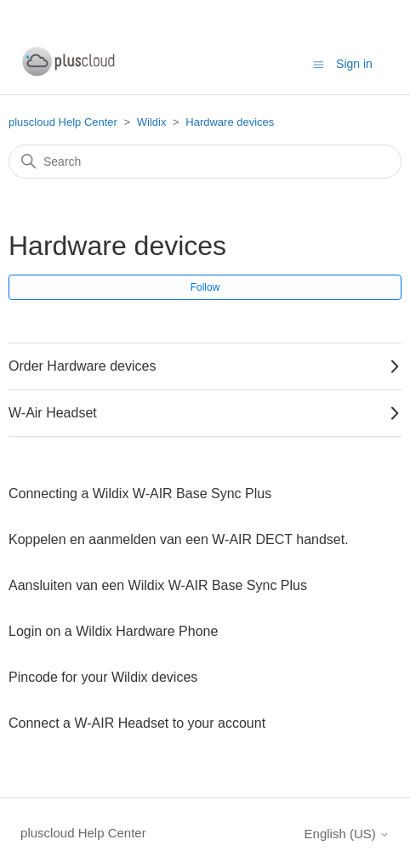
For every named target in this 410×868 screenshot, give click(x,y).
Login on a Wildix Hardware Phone (113, 631)
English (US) (347, 834)
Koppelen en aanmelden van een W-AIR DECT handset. (180, 539)
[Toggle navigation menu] (319, 63)
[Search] (205, 162)
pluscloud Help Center (63, 122)
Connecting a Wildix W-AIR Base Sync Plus (140, 494)
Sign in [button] (354, 64)
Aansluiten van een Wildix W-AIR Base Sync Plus (158, 585)
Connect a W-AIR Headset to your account (137, 723)
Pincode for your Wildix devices (103, 677)
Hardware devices (230, 122)
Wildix (152, 122)
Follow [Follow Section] (205, 287)
